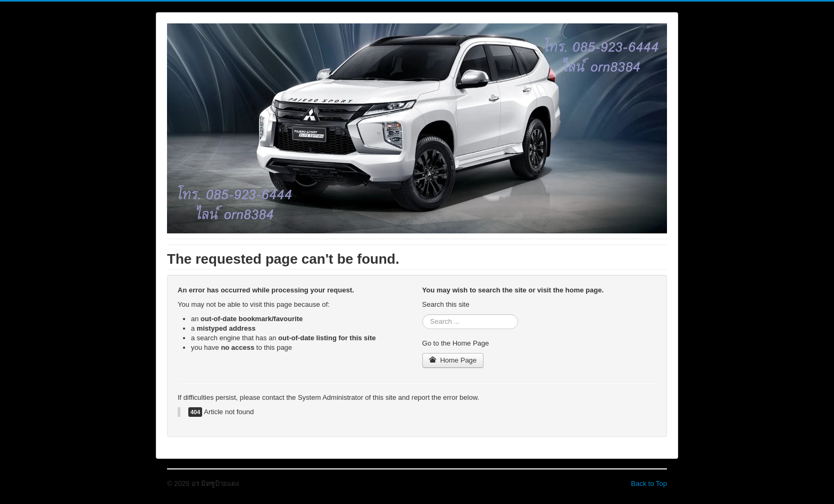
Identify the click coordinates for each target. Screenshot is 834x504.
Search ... (423, 314)
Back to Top (649, 484)
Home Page (453, 360)
